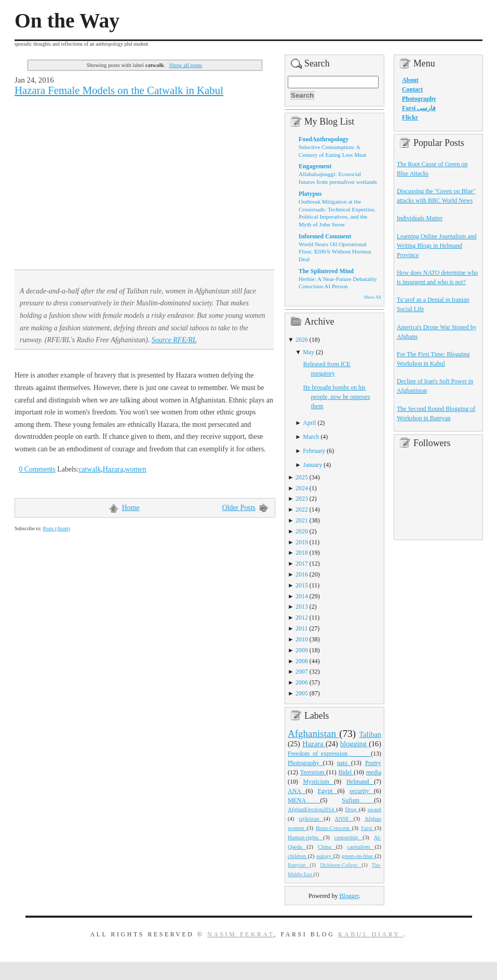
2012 (302, 617)
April (309, 423)
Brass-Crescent (334, 828)
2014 (302, 596)
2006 (302, 682)
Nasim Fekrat (240, 934)
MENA (304, 800)
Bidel (346, 772)
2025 (302, 477)
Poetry (373, 763)
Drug (352, 809)
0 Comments (37, 469)
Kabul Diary (371, 934)
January (312, 465)
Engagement (315, 166)
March (311, 437)
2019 (302, 542)
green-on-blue (358, 856)
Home (131, 508)
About (410, 80)
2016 (302, 574)
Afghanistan (313, 734)
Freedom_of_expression (329, 754)
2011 (301, 628)
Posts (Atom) (56, 528)
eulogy (325, 856)
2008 (302, 661)
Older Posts (239, 508)
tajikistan (311, 818)
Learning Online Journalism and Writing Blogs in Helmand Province (437, 246)
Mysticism (318, 782)
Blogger (349, 896)
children (298, 856)
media (374, 772)
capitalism (361, 847)
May (308, 352)
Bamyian (299, 865)
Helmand (360, 782)
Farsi (368, 828)
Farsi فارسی (419, 108)
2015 (302, 585)
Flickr (410, 117)
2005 (302, 693)
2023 (302, 499)
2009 (302, 650)
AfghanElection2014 (312, 809)
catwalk (90, 469)
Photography (305, 763)
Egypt (328, 791)
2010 (302, 639)
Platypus (310, 194)
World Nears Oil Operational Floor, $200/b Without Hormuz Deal (335, 252)
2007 (302, 672)
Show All (373, 297)
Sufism (358, 800)
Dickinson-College (341, 865)
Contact (412, 89)
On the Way (67, 21)
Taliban (370, 734)
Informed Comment (325, 236)
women (136, 469)
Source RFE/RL (174, 340)
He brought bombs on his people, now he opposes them (337, 397)
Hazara (113, 469)
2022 (302, 509)
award (374, 809)
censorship (349, 837)
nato (344, 763)
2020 (302, 531)
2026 (302, 340)
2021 (302, 520)
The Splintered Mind (326, 271)
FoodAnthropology (324, 139)
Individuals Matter (420, 218)
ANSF (344, 818)
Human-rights (305, 837)
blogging (354, 744)
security (362, 791)
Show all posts (186, 65)
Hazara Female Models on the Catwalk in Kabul (119, 90)
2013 (302, 607)
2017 (302, 563)
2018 (302, 553)
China (327, 847)
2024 (302, 488)
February (314, 451)
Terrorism (313, 772)
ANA (297, 791)
